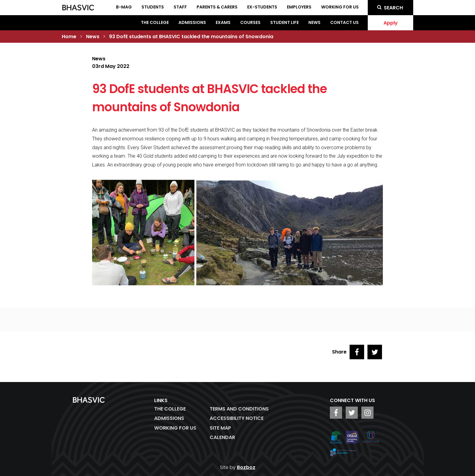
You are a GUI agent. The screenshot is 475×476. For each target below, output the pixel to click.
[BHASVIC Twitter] (352, 413)
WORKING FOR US (175, 428)
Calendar (222, 437)
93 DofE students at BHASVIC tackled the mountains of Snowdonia (191, 37)
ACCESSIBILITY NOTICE (237, 418)
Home (69, 37)
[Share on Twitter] (375, 352)
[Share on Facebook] (357, 352)
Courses (250, 22)
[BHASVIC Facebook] (336, 413)
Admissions (192, 22)
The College (155, 22)
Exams (223, 22)
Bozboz (246, 467)
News (314, 22)
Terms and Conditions (239, 409)
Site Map (220, 428)
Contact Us (344, 22)
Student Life (284, 22)
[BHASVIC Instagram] (367, 413)
